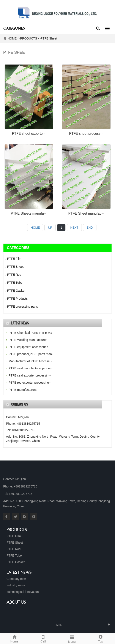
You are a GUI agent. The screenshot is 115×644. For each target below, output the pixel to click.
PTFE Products (17, 299)
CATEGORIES (14, 29)
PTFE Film (14, 259)
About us (16, 603)
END (90, 228)
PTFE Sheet (49, 38)
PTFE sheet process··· (86, 134)
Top (101, 638)
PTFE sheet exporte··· (29, 134)
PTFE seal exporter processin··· (30, 375)
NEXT (74, 228)
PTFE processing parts (22, 307)
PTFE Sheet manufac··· (86, 213)
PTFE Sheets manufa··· (29, 213)
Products (17, 530)
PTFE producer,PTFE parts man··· (32, 354)
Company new (16, 579)
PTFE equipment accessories (28, 347)
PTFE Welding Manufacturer (28, 340)
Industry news (16, 585)
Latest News (19, 573)
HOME (12, 38)
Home (14, 638)
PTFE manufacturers (23, 390)
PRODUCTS (29, 38)
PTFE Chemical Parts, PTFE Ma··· (32, 333)
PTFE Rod (14, 275)
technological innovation (23, 592)
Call (43, 638)
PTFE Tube (15, 283)
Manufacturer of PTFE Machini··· (30, 361)
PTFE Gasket (16, 291)
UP (50, 228)
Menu (72, 639)
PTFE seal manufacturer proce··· (30, 368)
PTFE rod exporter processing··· (30, 383)
